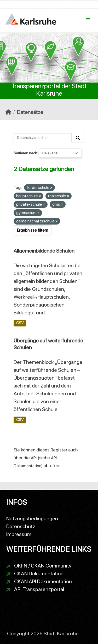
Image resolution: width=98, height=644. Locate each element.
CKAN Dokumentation (39, 574)
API (34, 458)
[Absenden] (78, 138)
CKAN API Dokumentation (43, 581)
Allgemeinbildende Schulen (44, 251)
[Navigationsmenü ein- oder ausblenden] (88, 19)
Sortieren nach (25, 153)
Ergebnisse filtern (33, 230)
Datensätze (30, 112)
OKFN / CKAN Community (43, 566)
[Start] (8, 112)
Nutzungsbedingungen (32, 519)
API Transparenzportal (39, 589)
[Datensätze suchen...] (43, 138)
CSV (20, 323)
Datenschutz (21, 526)
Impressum (19, 534)
